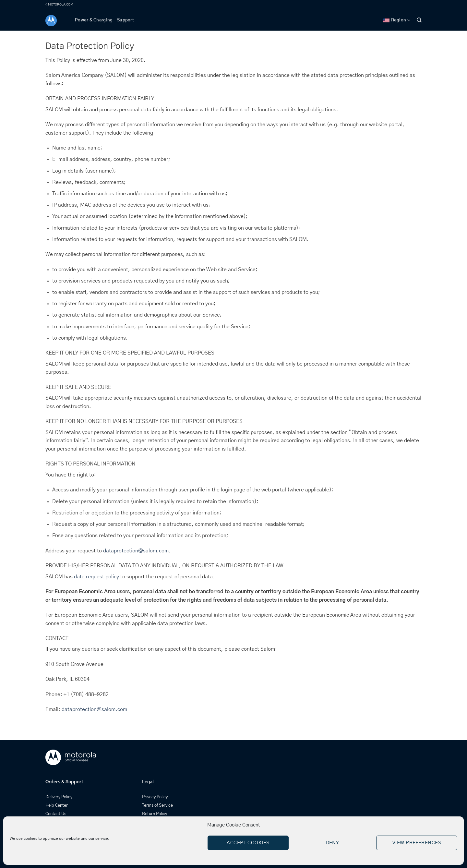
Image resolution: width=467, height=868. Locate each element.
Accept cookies (248, 843)
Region (397, 20)
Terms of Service (157, 806)
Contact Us (56, 814)
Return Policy (155, 814)
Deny (333, 843)
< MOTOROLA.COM (59, 5)
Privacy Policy (155, 797)
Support (126, 20)
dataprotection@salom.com (136, 551)
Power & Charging (94, 20)
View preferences (417, 843)
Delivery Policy (59, 797)
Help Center (57, 806)
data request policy (96, 577)
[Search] (419, 20)
